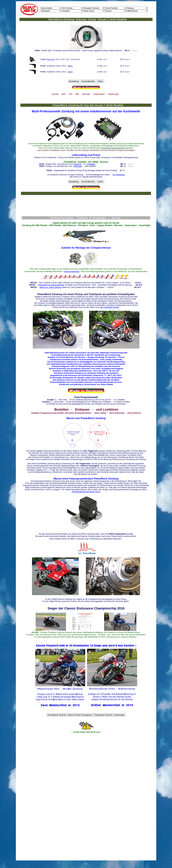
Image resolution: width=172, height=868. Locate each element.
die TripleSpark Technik (109, 307)
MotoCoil (51, 59)
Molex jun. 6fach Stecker (51, 287)
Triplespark (78, 166)
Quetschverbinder (72, 271)
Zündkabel (91, 164)
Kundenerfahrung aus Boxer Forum (86, 492)
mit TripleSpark (119, 175)
